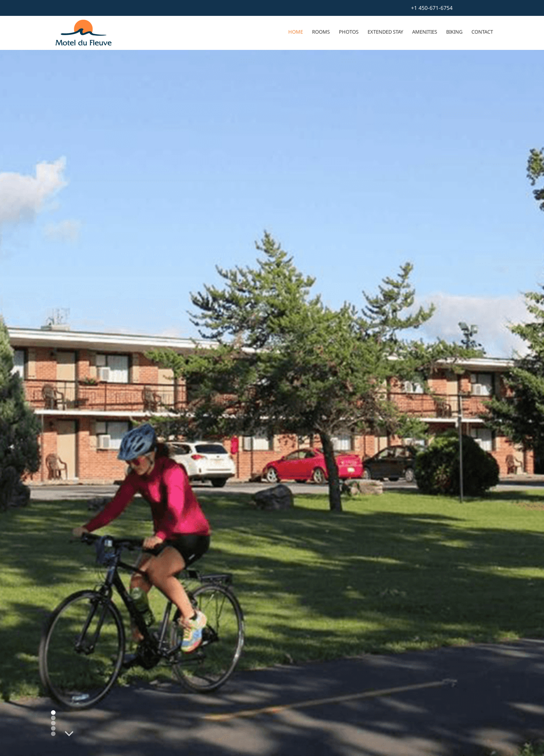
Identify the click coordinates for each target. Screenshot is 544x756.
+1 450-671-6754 (432, 8)
